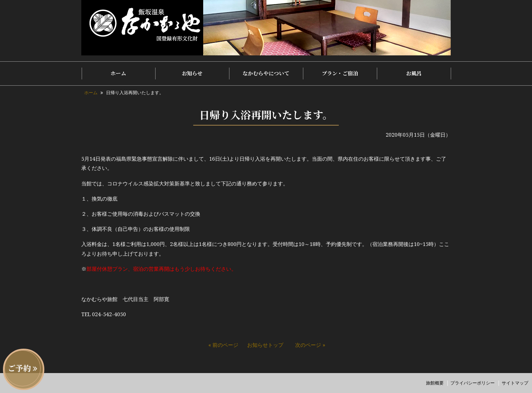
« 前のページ (223, 345)
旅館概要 (435, 383)
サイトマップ (515, 383)
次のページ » (310, 345)
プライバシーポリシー (473, 383)
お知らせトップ (265, 345)
